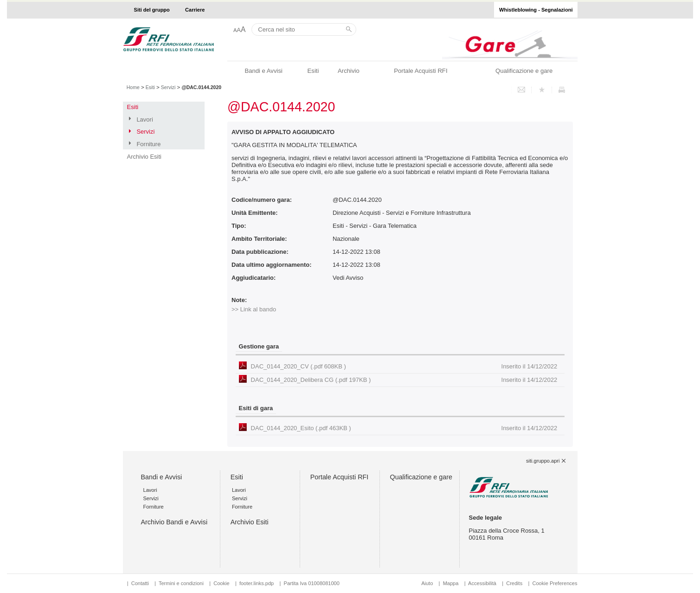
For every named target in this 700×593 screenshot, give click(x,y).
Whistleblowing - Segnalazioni (536, 10)
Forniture (148, 144)
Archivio (349, 71)
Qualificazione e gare (524, 71)
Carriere (195, 10)
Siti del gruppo (152, 10)
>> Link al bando (254, 309)
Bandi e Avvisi (263, 71)
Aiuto (427, 583)
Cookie (221, 583)
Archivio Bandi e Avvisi (174, 522)
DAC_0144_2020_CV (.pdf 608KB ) (404, 366)
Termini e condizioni (181, 583)
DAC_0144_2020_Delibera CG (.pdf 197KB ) (404, 380)
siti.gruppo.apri (543, 461)
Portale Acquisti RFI (421, 71)
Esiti (313, 71)
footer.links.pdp (257, 583)
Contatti (140, 583)
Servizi (168, 87)
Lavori (144, 119)
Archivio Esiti (144, 157)
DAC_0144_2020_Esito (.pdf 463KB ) (404, 428)
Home (133, 87)
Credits (514, 583)
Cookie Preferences (555, 583)
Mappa (451, 583)
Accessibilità (483, 583)
